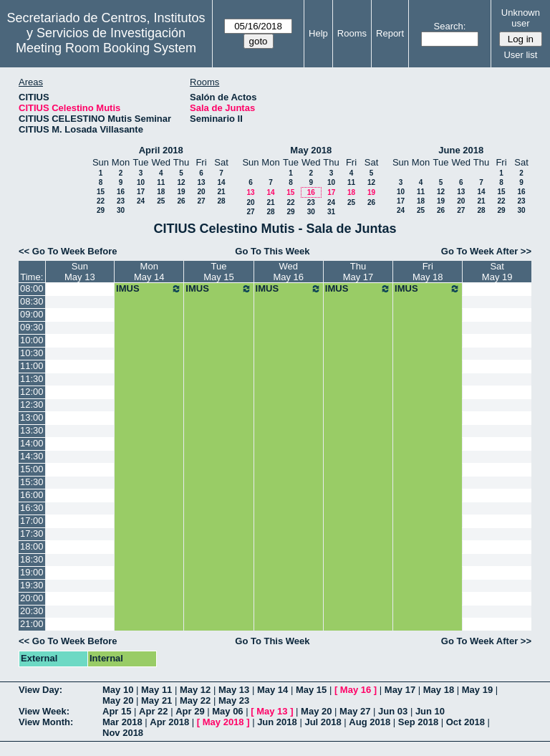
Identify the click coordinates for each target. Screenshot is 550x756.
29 (101, 210)
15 (101, 192)
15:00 (32, 469)
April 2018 (161, 150)
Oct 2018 (465, 722)
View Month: (46, 722)
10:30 (32, 353)
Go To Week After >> (486, 251)
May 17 (400, 690)
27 (201, 201)
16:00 (32, 495)
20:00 (32, 598)
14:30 (32, 456)
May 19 (477, 690)
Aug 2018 (370, 722)
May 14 (272, 690)
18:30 (32, 559)
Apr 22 (153, 711)
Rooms (352, 33)
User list (520, 55)
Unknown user (521, 18)
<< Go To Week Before (68, 251)
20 (201, 192)
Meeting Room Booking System (106, 48)
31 (331, 212)
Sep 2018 (418, 722)
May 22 (195, 700)
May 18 (439, 690)
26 (181, 201)
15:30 (32, 482)
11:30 (32, 379)
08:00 (32, 288)
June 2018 (461, 150)
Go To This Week (272, 251)
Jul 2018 (323, 722)
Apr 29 (190, 711)
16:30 (32, 508)
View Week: (44, 711)
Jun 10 (430, 711)
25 (161, 201)
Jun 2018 (277, 722)
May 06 (227, 711)
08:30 (32, 301)
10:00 (32, 340)
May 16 (356, 690)
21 (221, 192)
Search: (450, 26)
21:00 (32, 624)
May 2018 (311, 150)
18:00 (32, 546)
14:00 (32, 443)
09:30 (32, 327)
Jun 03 (393, 711)
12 (181, 182)
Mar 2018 (122, 722)
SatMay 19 (497, 272)
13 (201, 182)
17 (141, 192)
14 (221, 182)
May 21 (156, 700)
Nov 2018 (123, 733)
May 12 (195, 690)
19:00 (32, 572)
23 (121, 201)
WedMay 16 (288, 272)
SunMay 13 (80, 272)
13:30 (32, 430)
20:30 (32, 611)
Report (390, 33)
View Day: (40, 690)
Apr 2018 (169, 722)
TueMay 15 (219, 272)
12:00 (32, 392)
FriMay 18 (428, 272)
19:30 (32, 585)
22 (101, 201)
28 (221, 201)
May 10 (118, 690)
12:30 (32, 405)
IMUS (149, 289)
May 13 (234, 690)
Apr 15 (117, 711)
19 (181, 192)
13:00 (32, 417)
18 (161, 192)
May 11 (156, 690)
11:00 (32, 366)
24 (141, 201)
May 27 (355, 711)
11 (161, 182)
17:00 (32, 521)
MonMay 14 (149, 272)
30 (121, 210)
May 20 (118, 700)
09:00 (32, 314)
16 (121, 192)
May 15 (311, 690)
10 (141, 182)
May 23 (234, 700)
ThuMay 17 (358, 272)
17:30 (32, 533)
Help (318, 33)
